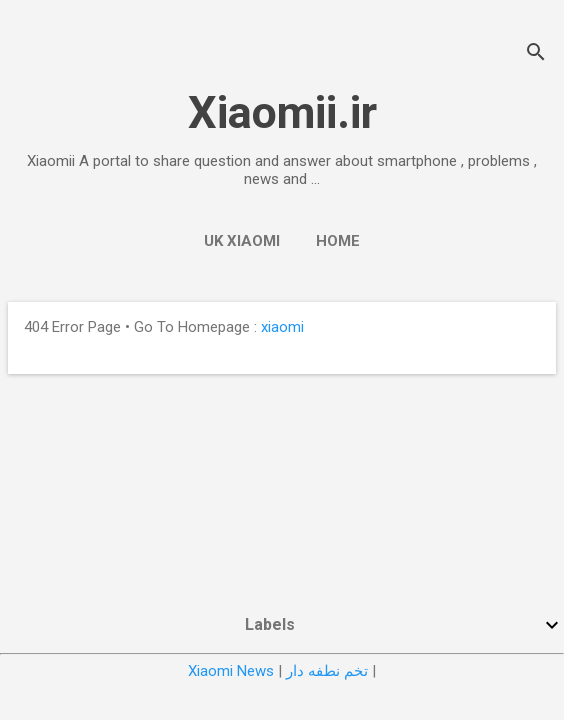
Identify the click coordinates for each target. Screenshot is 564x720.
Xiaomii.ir (282, 112)
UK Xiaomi (242, 241)
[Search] (536, 54)
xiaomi (282, 327)
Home (338, 241)
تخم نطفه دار (327, 671)
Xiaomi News (231, 671)
